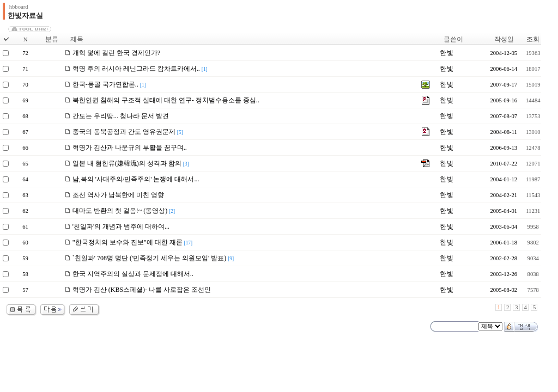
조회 (533, 39)
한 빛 (446, 53)
